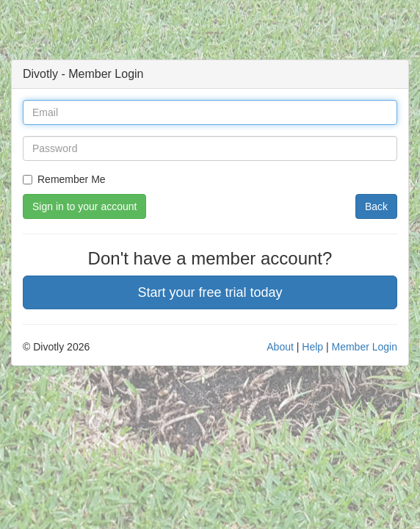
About (280, 347)
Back (376, 206)
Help (312, 347)
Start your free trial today (210, 292)
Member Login (365, 347)
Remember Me (64, 179)
